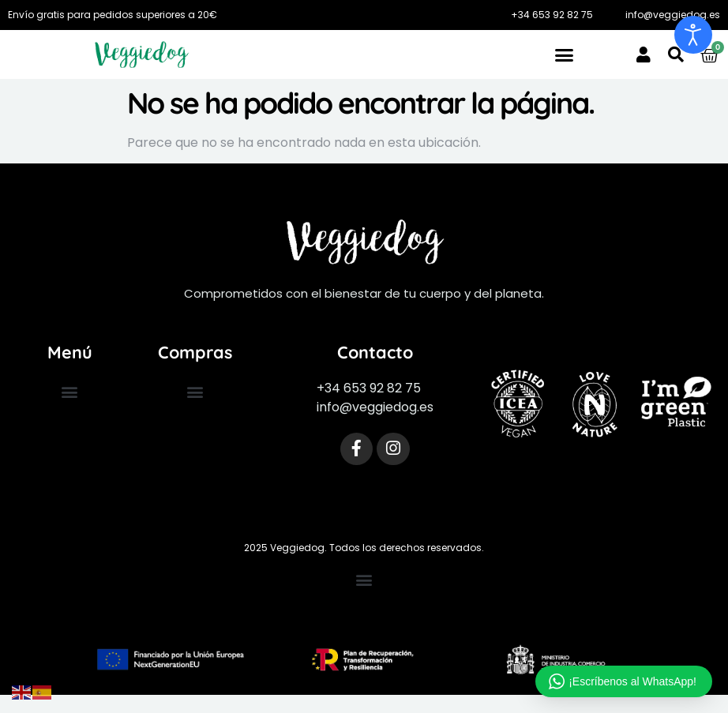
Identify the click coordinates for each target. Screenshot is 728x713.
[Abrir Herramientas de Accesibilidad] (693, 35)
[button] (565, 54)
